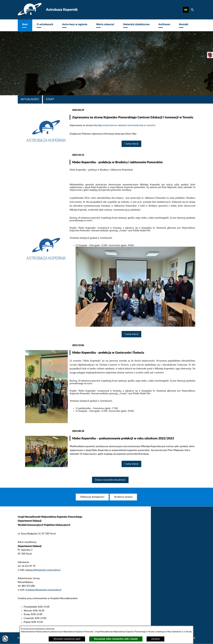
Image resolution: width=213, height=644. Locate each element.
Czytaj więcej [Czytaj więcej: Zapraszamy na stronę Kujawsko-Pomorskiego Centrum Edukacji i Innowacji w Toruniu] (131, 144)
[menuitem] (25, 25)
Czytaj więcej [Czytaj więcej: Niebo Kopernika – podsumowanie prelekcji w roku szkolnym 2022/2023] (131, 464)
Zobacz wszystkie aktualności (110, 480)
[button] (186, 10)
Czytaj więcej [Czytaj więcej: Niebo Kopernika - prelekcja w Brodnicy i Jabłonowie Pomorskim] (131, 334)
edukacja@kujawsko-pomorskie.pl (43, 573)
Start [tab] (50, 99)
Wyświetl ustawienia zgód (67, 639)
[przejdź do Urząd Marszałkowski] (210, 55)
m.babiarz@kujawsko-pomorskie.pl (43, 593)
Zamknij (155, 639)
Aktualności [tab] (30, 99)
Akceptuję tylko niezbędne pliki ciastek (116, 639)
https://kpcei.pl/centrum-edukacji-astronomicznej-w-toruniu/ (124, 125)
